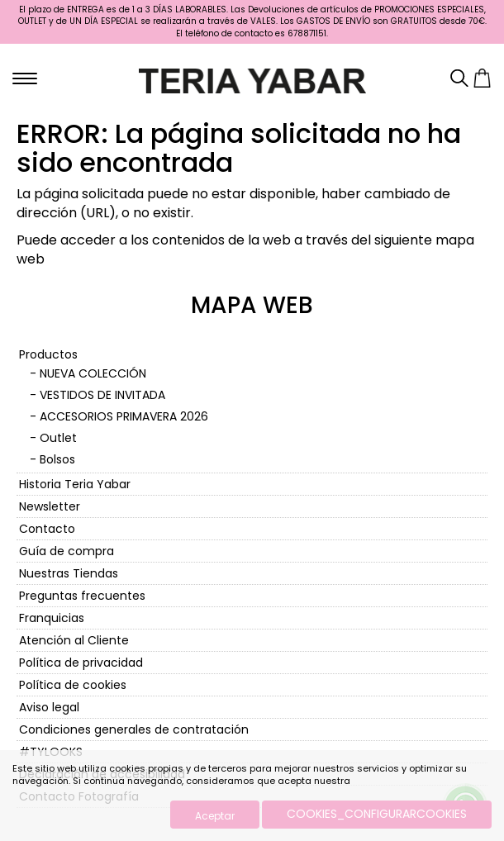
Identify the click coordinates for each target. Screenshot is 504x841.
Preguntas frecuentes (82, 596)
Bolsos (57, 459)
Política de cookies (73, 685)
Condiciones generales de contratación (134, 729)
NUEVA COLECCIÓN (93, 373)
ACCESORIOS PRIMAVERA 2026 (124, 416)
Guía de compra (67, 551)
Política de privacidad (81, 663)
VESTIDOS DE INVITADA (102, 395)
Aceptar (215, 816)
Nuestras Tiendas (69, 573)
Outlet (58, 438)
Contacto (47, 529)
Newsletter (50, 506)
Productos (48, 354)
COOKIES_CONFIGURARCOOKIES (377, 814)
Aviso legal (49, 707)
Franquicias (52, 618)
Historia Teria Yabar (75, 484)
